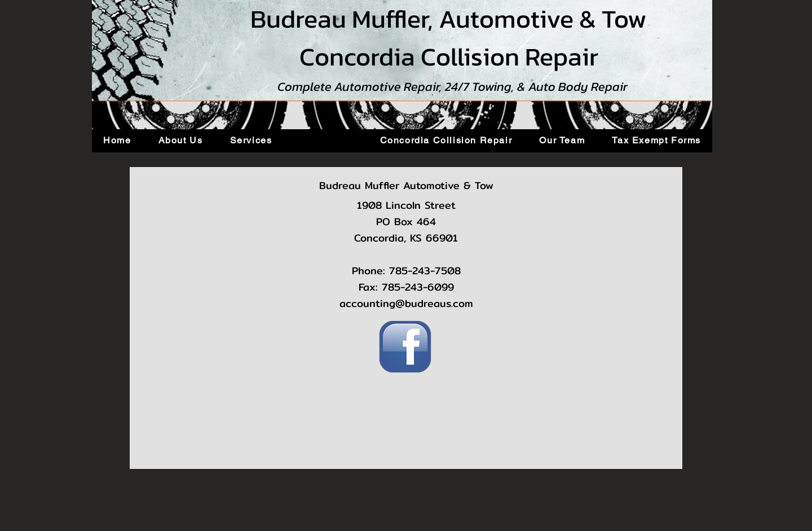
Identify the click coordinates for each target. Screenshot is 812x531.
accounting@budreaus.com (406, 303)
